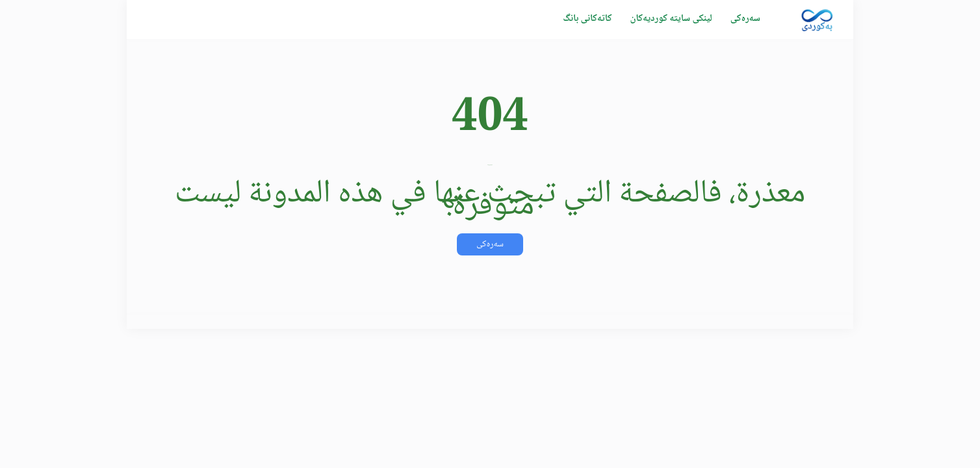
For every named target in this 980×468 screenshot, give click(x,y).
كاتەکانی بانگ (587, 19)
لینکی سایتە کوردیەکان (671, 19)
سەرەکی (745, 19)
